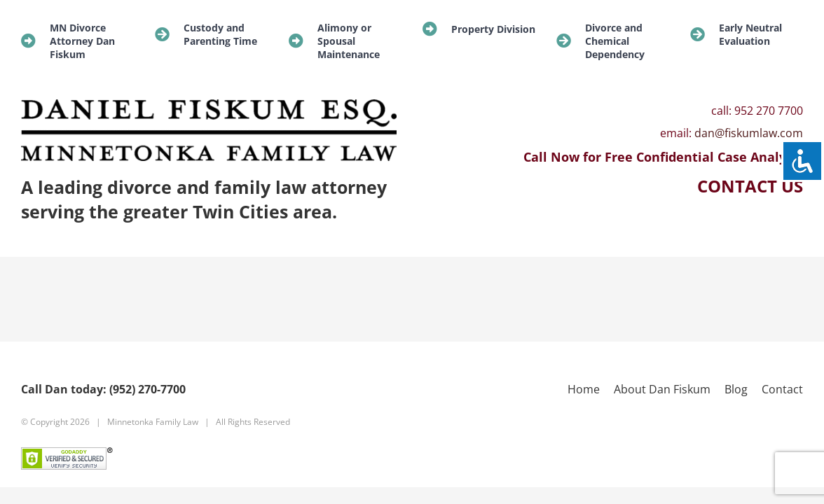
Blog (736, 389)
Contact (782, 389)
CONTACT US (750, 186)
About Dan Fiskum (662, 389)
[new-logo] (209, 105)
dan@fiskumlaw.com (749, 133)
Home (584, 389)
